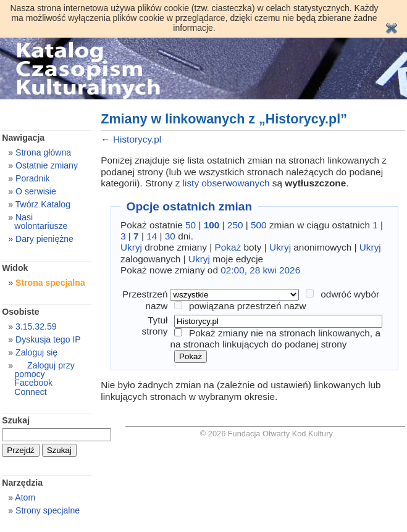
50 (191, 225)
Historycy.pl (137, 139)
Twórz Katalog (43, 204)
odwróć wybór (350, 294)
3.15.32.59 (36, 326)
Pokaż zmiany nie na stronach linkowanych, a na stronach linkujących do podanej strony (275, 339)
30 (170, 236)
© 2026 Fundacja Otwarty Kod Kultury (266, 434)
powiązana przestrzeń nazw (248, 306)
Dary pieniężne (44, 239)
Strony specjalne (48, 510)
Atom (25, 497)
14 (152, 236)
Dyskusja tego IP (48, 339)
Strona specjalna (50, 283)
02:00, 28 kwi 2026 (260, 270)
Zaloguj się (36, 352)
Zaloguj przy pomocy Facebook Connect (44, 378)
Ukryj (131, 247)
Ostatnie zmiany (47, 165)
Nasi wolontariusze (41, 222)
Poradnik (33, 178)
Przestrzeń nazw (145, 300)
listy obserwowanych (226, 183)
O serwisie (36, 191)
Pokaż (228, 247)
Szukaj (16, 420)
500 (259, 225)
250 (235, 225)
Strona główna (43, 152)
